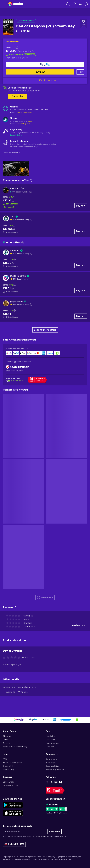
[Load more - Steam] (5, 120)
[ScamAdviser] (18, 367)
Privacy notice (42, 836)
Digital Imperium (18, 276)
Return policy (9, 770)
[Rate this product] (12, 658)
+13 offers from (45, 80)
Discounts (50, 747)
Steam (30, 121)
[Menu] (4, 4)
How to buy (51, 736)
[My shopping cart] (80, 4)
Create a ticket (9, 766)
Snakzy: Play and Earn (55, 770)
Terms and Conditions (31, 859)
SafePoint (15, 251)
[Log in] (87, 4)
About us (7, 736)
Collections (50, 740)
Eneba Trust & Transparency (15, 747)
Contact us (7, 740)
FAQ (5, 759)
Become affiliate (53, 766)
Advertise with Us (10, 785)
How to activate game (12, 763)
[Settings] (14, 844)
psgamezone (17, 301)
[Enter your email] (25, 832)
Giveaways (50, 763)
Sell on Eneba (9, 782)
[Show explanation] (31, 220)
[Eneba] (15, 4)
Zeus (13, 217)
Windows (23, 692)
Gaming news (51, 759)
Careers (6, 743)
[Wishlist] (74, 4)
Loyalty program (53, 743)
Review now (79, 625)
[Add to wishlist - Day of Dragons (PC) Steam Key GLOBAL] (84, 24)
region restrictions (24, 112)
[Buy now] (45, 65)
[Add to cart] (80, 72)
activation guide (23, 124)
